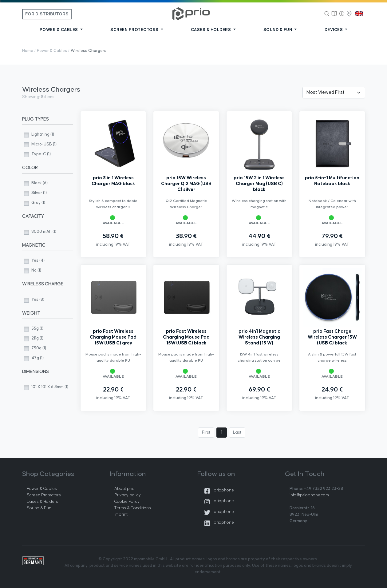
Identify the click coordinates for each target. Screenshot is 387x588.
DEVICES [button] (334, 30)
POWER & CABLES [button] (59, 30)
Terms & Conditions (133, 508)
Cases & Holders (42, 502)
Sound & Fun (39, 508)
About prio (124, 489)
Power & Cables (52, 51)
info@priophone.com (309, 495)
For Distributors (47, 14)
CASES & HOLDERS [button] (211, 30)
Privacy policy (128, 495)
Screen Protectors (44, 495)
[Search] (327, 14)
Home (28, 51)
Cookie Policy (127, 502)
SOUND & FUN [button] (278, 30)
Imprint (121, 514)
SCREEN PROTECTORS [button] (135, 30)
